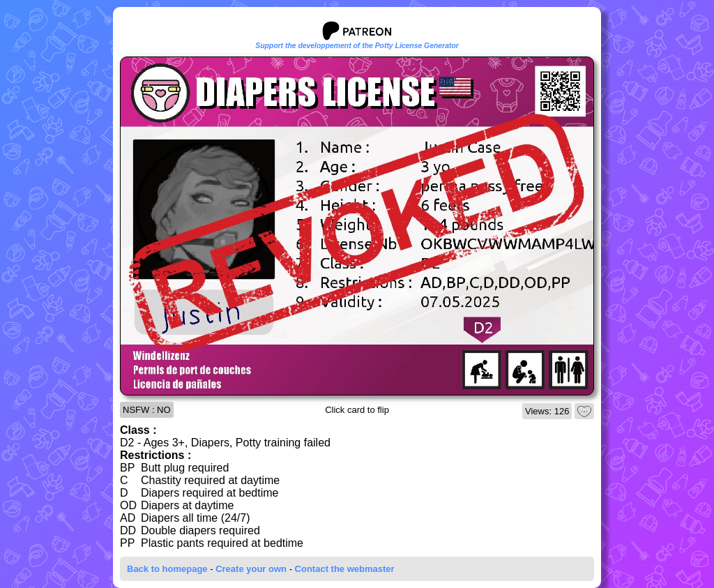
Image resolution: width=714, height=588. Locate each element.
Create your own (251, 569)
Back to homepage (167, 569)
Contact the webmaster (345, 569)
